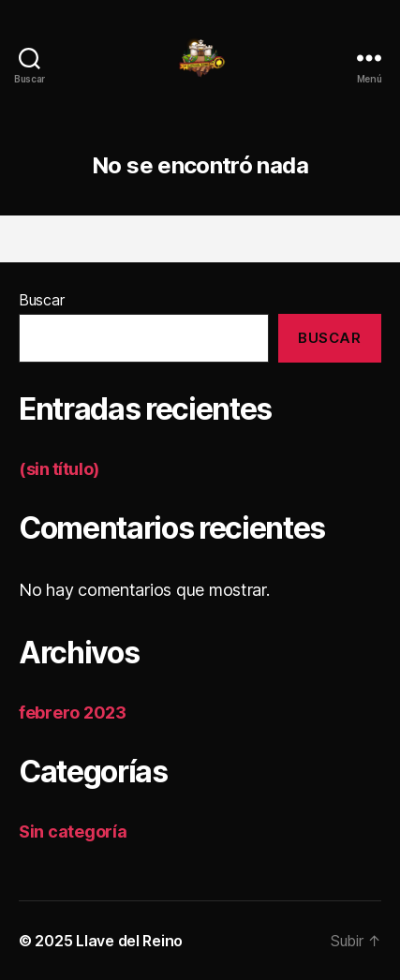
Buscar (41, 300)
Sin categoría (73, 832)
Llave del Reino (129, 941)
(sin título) (59, 469)
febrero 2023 (73, 713)
